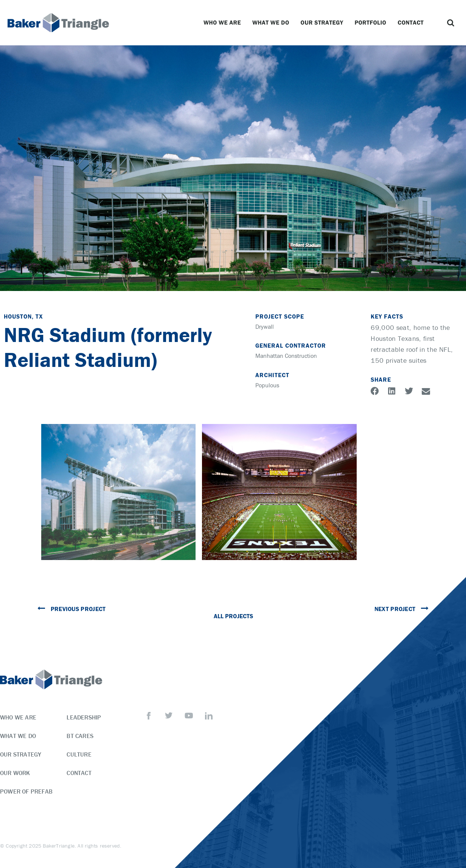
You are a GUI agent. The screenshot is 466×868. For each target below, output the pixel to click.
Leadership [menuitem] (84, 717)
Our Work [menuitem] (15, 773)
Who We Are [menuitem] (18, 717)
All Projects (233, 616)
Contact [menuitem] (79, 773)
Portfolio (372, 23)
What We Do (273, 23)
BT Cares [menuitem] (80, 736)
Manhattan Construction (286, 356)
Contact (412, 23)
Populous (267, 385)
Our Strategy (324, 23)
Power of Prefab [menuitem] (26, 791)
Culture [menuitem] (79, 754)
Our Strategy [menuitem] (21, 754)
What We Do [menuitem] (18, 736)
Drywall (265, 326)
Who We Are (224, 23)
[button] (451, 23)
